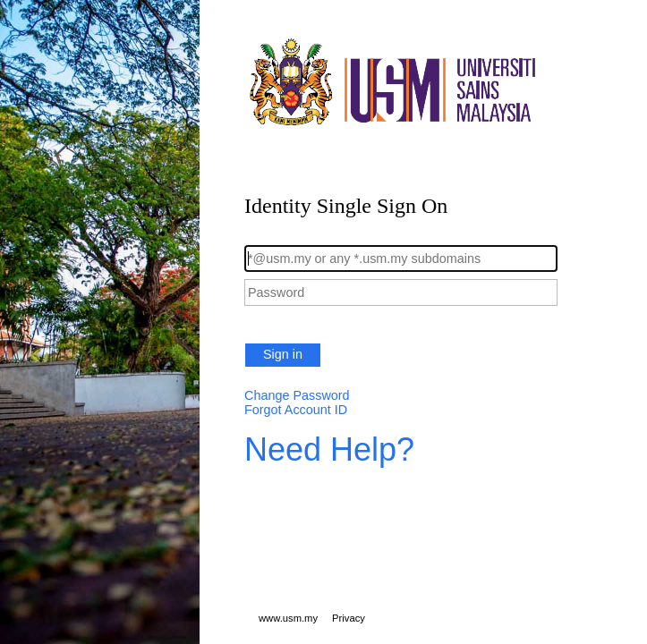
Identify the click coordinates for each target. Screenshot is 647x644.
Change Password (297, 395)
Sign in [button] (283, 354)
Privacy (349, 618)
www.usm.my (288, 618)
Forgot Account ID (296, 410)
